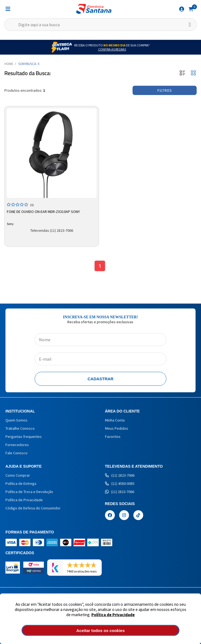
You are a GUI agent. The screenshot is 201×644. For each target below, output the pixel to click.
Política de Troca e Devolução (29, 492)
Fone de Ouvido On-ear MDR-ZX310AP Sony (43, 212)
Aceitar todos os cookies (101, 630)
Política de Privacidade (113, 615)
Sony (22, 64)
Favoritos (113, 437)
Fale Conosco (16, 453)
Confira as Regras (112, 49)
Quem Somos (16, 420)
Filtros (165, 90)
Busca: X (33, 64)
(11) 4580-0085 (120, 483)
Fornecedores (17, 445)
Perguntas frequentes (24, 437)
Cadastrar (100, 379)
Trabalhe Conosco (20, 428)
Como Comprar (18, 475)
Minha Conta (115, 420)
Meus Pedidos (117, 428)
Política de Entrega (21, 483)
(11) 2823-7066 (120, 475)
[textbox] (100, 25)
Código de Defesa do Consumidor (33, 508)
